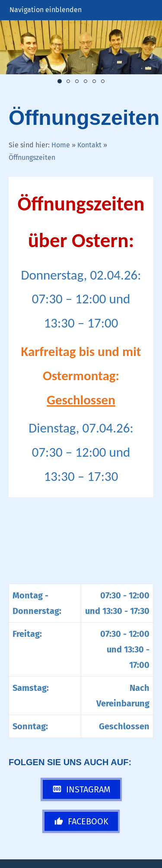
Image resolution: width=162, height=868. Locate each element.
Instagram (81, 789)
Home (61, 145)
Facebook (81, 821)
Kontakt (89, 145)
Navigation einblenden (46, 10)
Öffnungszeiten (32, 157)
